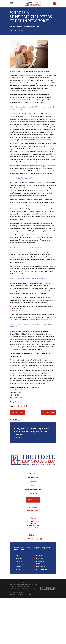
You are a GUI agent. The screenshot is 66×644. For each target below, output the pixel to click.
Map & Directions (33, 528)
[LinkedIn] (41, 539)
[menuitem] (12, 641)
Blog (20, 402)
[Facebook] (33, 539)
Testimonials (33, 482)
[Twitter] (37, 539)
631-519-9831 (33, 511)
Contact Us (33, 493)
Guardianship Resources (33, 489)
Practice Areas (33, 478)
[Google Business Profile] (25, 539)
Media (33, 486)
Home (33, 470)
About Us (33, 474)
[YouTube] (29, 539)
